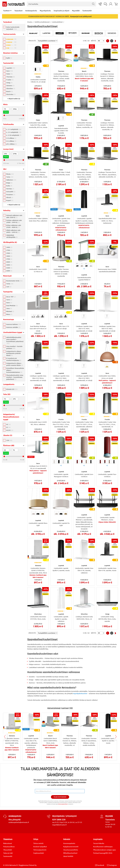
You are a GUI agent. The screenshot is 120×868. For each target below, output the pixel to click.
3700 (9, 259)
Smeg (9, 83)
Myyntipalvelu (45, 11)
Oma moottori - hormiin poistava (14, 347)
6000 (9, 271)
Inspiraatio (98, 839)
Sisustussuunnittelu (71, 850)
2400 (9, 247)
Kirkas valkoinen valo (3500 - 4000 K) (14, 226)
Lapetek (11, 68)
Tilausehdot (8, 850)
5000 (9, 265)
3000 (9, 256)
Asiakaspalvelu (31, 11)
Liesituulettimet (57, 22)
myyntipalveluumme (80, 693)
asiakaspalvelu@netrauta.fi (19, 822)
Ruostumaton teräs (14, 281)
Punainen (11, 195)
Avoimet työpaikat (40, 847)
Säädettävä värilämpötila (12, 236)
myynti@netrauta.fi (59, 825)
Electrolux (11, 94)
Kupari (10, 200)
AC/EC (10, 430)
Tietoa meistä (38, 843)
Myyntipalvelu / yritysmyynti (64, 816)
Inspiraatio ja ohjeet (61, 11)
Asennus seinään (13, 327)
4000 (9, 262)
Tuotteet (6, 11)
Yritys (36, 839)
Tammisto (110, 820)
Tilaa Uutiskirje (60, 797)
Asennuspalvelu (69, 843)
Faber (9, 74)
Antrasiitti (11, 192)
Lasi (9, 287)
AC (8, 424)
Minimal (10, 311)
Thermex (11, 77)
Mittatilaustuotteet (70, 853)
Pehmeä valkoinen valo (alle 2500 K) (14, 216)
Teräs (10, 177)
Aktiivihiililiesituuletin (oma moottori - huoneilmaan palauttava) (15, 340)
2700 (9, 250)
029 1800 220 (59, 820)
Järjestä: (32, 41)
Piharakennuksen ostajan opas (105, 850)
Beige (9, 183)
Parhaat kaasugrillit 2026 (103, 853)
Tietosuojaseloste (40, 850)
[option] (35, 69)
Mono (9, 314)
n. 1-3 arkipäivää (14, 129)
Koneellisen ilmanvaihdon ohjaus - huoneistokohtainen (15, 370)
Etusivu (30, 22)
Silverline (11, 88)
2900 (9, 253)
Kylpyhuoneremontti (71, 847)
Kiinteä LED (12, 389)
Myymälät (76, 11)
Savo (10, 71)
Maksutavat (8, 843)
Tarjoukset (18, 11)
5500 (9, 268)
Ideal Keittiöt (68, 856)
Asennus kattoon (14, 324)
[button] (14, 99)
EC (8, 427)
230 (9, 440)
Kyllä (9, 58)
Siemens (10, 86)
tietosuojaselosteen (63, 804)
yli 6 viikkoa (12, 144)
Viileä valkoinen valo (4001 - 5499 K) (13, 231)
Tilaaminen (8, 839)
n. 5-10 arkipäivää (14, 135)
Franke (10, 80)
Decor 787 (11, 297)
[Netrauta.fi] (13, 4)
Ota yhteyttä (14, 820)
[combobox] (62, 4)
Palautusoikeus (9, 847)
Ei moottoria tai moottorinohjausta (14, 359)
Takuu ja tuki (8, 853)
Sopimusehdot (39, 853)
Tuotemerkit (87, 11)
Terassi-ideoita (99, 843)
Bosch (10, 91)
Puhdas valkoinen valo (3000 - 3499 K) (14, 221)
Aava (9, 303)
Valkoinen (11, 180)
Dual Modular (12, 306)
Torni (9, 300)
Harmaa (10, 189)
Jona (9, 308)
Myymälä (109, 816)
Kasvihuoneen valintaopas (103, 847)
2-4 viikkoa (11, 138)
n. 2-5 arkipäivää (14, 132)
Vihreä (10, 197)
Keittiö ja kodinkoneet (42, 22)
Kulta (9, 186)
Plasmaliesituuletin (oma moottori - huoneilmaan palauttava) (15, 377)
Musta (10, 174)
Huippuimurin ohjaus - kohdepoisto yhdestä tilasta (14, 353)
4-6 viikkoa (11, 141)
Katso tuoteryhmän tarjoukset (13, 28)
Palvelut (67, 839)
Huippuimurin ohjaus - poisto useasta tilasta (15, 364)
